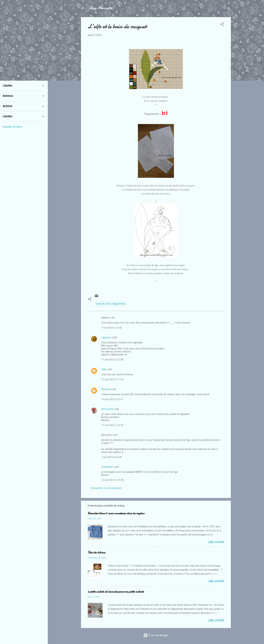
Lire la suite (216, 542)
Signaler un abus (12, 127)
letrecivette (107, 409)
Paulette (106, 389)
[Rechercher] (229, 9)
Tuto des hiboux (96, 552)
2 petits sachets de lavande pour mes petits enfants (116, 592)
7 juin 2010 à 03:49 (111, 457)
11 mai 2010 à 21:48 (112, 360)
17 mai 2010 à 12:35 (112, 425)
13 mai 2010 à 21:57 (112, 399)
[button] (222, 25)
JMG (104, 369)
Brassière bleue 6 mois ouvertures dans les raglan (116, 513)
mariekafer (107, 467)
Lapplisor (106, 337)
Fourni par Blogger (156, 635)
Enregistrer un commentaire (106, 488)
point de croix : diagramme (111, 304)
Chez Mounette (101, 8)
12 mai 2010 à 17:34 (112, 379)
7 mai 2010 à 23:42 (112, 328)
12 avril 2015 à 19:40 (112, 480)
